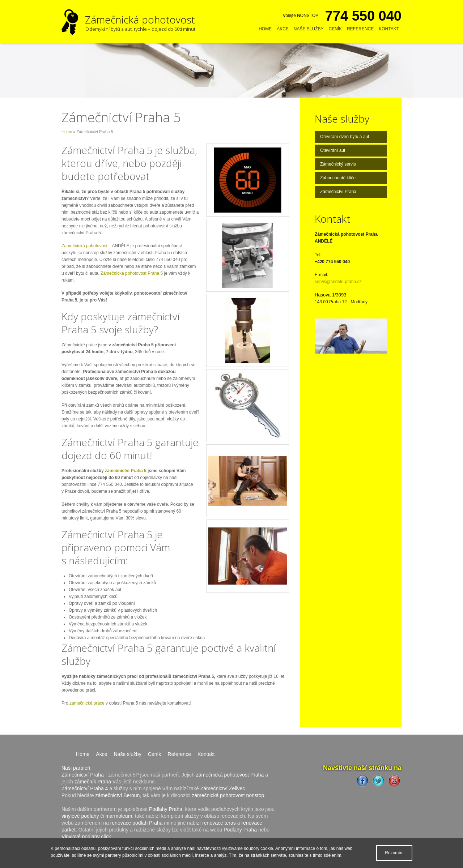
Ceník (335, 29)
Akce (283, 29)
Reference (360, 29)
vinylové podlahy (80, 816)
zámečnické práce (87, 703)
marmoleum (119, 816)
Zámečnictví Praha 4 (85, 788)
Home (265, 29)
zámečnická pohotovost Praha (230, 775)
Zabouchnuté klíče (338, 178)
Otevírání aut (333, 150)
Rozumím (394, 853)
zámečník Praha (93, 782)
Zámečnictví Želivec (223, 788)
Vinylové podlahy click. (87, 837)
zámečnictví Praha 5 (126, 471)
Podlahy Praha (166, 809)
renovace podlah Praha (137, 823)
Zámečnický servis (338, 164)
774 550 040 (363, 16)
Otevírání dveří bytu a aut (345, 137)
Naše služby (309, 29)
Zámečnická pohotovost (84, 246)
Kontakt (389, 29)
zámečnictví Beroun (117, 795)
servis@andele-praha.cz (338, 282)
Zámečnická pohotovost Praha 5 (132, 273)
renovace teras (219, 823)
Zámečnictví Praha (338, 192)
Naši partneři (76, 768)
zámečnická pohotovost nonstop (228, 795)
